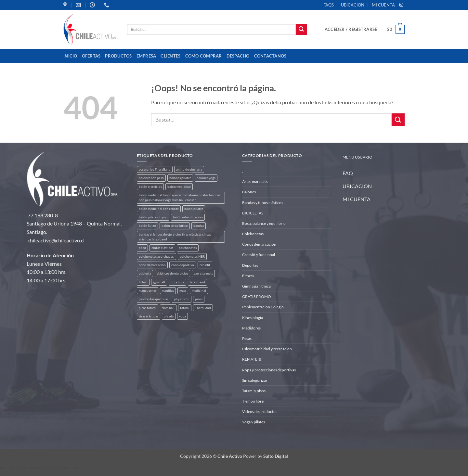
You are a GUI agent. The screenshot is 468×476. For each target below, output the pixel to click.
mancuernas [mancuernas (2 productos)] (148, 291)
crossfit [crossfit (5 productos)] (205, 265)
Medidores (251, 328)
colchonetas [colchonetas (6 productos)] (188, 248)
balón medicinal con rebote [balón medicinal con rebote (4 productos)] (159, 209)
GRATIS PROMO (257, 296)
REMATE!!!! (252, 359)
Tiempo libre (253, 401)
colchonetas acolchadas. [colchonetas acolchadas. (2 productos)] (156, 257)
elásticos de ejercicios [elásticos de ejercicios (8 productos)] (172, 273)
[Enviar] (301, 30)
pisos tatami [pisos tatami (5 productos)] (148, 308)
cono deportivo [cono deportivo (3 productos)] (183, 265)
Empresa (146, 56)
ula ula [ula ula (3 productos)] (169, 316)
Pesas (247, 338)
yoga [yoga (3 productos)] (182, 316)
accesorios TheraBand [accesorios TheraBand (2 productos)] (155, 169)
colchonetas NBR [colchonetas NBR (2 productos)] (192, 257)
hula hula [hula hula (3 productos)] (177, 282)
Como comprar (204, 56)
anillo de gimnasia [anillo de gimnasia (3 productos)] (189, 169)
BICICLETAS (253, 213)
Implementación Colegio (263, 307)
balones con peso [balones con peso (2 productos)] (151, 178)
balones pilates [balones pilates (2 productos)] (180, 178)
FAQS (329, 5)
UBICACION (353, 5)
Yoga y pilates (253, 422)
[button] (351, 29)
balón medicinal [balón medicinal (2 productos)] (179, 187)
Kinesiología (253, 318)
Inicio (70, 56)
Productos (118, 56)
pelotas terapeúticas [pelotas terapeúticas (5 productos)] (154, 299)
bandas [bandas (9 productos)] (199, 226)
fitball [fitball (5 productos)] (143, 282)
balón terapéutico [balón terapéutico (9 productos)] (175, 226)
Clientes (170, 56)
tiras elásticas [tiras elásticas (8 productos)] (149, 316)
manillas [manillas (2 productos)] (168, 291)
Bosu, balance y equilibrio (264, 223)
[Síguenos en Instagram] (401, 5)
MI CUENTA (383, 5)
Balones (249, 192)
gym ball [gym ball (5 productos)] (159, 282)
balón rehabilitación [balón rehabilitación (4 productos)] (188, 217)
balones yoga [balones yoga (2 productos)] (206, 178)
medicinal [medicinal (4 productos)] (199, 291)
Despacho (238, 56)
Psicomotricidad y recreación (267, 349)
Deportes (250, 265)
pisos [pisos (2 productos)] (199, 299)
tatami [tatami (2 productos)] (185, 308)
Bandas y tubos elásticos (263, 203)
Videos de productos (260, 412)
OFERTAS (91, 56)
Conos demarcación (259, 244)
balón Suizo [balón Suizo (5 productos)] (147, 226)
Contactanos (270, 56)
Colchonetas (253, 234)
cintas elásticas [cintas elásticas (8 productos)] (162, 248)
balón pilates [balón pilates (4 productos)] (194, 209)
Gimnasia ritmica (256, 286)
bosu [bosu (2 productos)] (142, 248)
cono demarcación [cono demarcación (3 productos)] (152, 265)
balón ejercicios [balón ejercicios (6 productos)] (150, 187)
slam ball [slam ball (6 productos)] (168, 308)
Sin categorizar (255, 380)
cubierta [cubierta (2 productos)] (145, 273)
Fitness (248, 276)
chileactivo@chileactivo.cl (56, 240)
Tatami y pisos (254, 391)
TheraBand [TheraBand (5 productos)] (203, 308)
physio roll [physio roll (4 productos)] (182, 299)
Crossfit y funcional (259, 255)
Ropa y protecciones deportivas (269, 370)
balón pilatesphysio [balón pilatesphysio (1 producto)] (153, 217)
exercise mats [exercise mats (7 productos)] (203, 273)
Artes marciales (255, 181)
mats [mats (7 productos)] (183, 291)
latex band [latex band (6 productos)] (197, 282)
